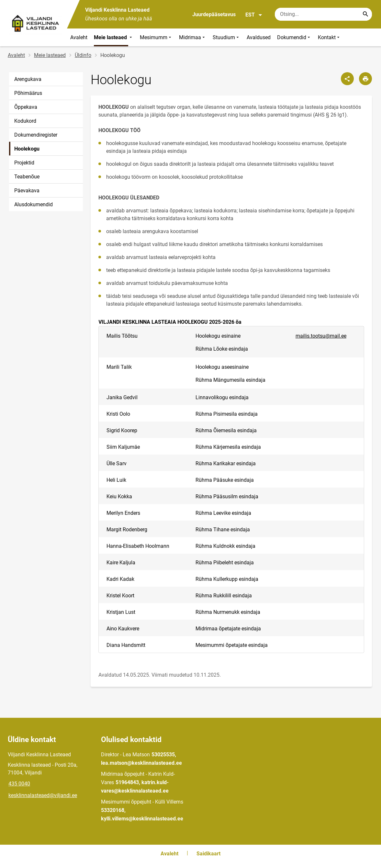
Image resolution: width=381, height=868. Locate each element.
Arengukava (28, 79)
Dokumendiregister (36, 135)
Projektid (24, 163)
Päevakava (27, 191)
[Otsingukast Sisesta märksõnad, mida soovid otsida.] (323, 14)
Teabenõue (27, 177)
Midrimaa (193, 37)
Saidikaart (208, 854)
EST (254, 15)
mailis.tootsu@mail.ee (321, 336)
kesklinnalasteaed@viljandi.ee (43, 795)
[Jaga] (347, 79)
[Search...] (365, 14)
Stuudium (226, 37)
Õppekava (26, 107)
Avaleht (79, 37)
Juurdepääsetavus (214, 14)
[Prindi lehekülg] (365, 79)
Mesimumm (156, 37)
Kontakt (329, 37)
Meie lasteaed (114, 37)
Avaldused (259, 37)
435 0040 (19, 784)
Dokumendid (294, 37)
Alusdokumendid (34, 204)
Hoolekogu (27, 149)
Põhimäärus (28, 93)
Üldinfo (83, 55)
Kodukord (25, 121)
